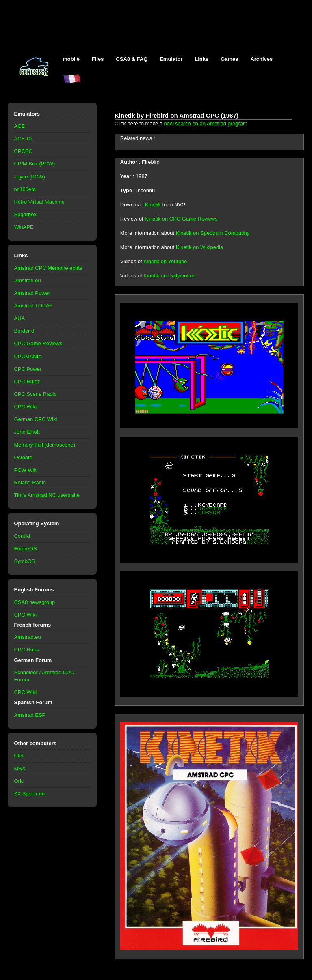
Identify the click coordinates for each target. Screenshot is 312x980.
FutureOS (26, 549)
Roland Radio (30, 482)
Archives (261, 59)
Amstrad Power (32, 293)
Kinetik (153, 205)
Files (98, 59)
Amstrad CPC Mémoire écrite (48, 268)
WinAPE (24, 227)
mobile (71, 59)
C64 (19, 755)
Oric (19, 781)
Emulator (171, 59)
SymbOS (25, 561)
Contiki (22, 536)
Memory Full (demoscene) (45, 445)
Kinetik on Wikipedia (200, 247)
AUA (20, 318)
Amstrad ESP (30, 715)
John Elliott (27, 432)
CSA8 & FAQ (132, 59)
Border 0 (24, 331)
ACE (20, 126)
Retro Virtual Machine (39, 202)
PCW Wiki (26, 470)
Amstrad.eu (28, 280)
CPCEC (23, 151)
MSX (20, 768)
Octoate (23, 457)
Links (201, 59)
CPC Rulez (27, 381)
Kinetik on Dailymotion (169, 276)
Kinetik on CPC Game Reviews (181, 219)
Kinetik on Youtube (165, 261)
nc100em (25, 189)
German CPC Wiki (36, 419)
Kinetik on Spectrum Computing (213, 233)
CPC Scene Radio (36, 394)
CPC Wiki (25, 407)
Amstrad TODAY (34, 306)
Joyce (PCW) (30, 177)
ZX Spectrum (30, 794)
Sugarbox (25, 214)
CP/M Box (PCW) (35, 164)
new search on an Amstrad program (206, 124)
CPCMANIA (28, 356)
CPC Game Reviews (38, 343)
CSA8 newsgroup (35, 602)
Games (229, 59)
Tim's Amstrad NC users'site (47, 495)
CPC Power (28, 369)
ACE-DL (24, 139)
